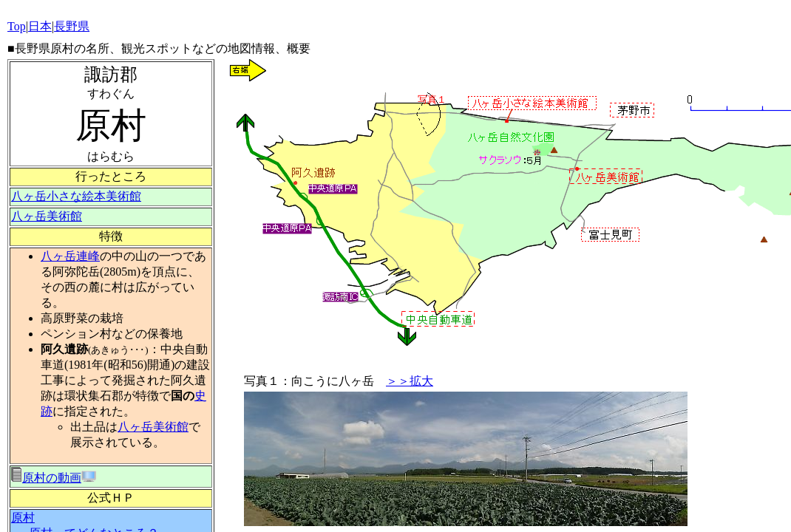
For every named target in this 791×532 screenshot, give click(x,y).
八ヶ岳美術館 (47, 216)
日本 (40, 26)
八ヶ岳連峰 (70, 256)
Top (17, 26)
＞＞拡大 (410, 381)
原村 (23, 518)
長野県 (72, 26)
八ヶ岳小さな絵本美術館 (76, 196)
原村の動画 (46, 478)
